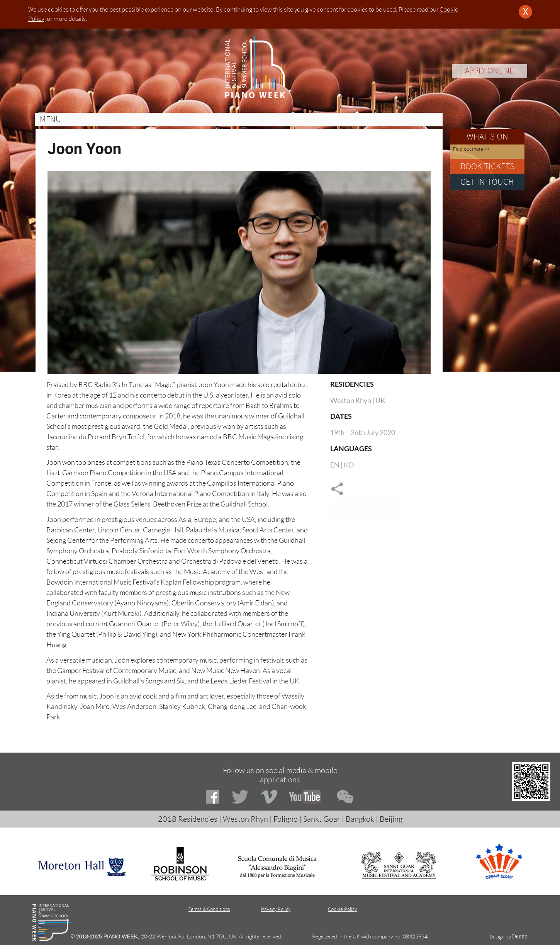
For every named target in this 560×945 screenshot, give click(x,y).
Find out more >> (471, 149)
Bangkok (360, 819)
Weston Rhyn (245, 819)
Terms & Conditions (209, 909)
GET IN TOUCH (487, 182)
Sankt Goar (322, 819)
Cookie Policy (342, 909)
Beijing (391, 819)
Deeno (520, 936)
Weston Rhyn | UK (358, 400)
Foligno (286, 819)
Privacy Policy (276, 909)
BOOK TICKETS (487, 166)
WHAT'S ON (487, 137)
